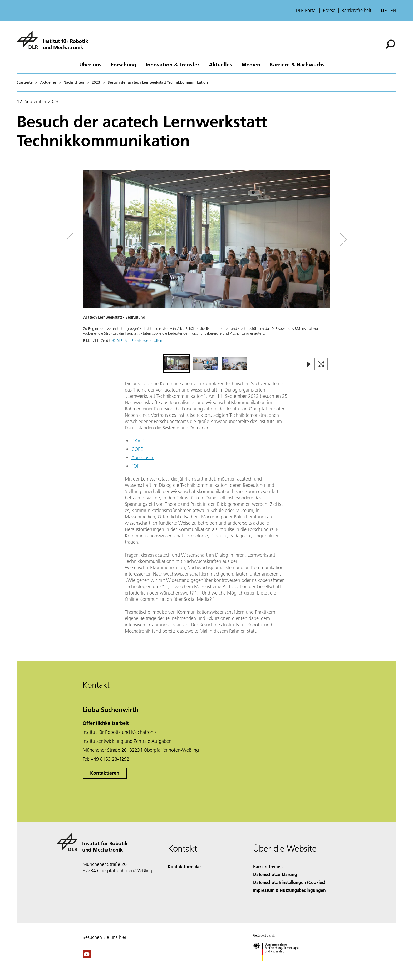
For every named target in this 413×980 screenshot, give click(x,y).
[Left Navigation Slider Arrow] (91, 239)
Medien (251, 64)
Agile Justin (143, 457)
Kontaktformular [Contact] (184, 866)
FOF (135, 466)
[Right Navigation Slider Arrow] (324, 239)
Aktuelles (220, 64)
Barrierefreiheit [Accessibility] (268, 866)
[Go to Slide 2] (205, 363)
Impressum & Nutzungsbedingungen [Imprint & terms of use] (289, 890)
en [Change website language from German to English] (393, 10)
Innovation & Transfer (173, 64)
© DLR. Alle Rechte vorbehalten (137, 341)
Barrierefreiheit (357, 11)
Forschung (124, 64)
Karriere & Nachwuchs (297, 64)
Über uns (90, 64)
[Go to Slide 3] (234, 363)
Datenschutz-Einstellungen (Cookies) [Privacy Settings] (289, 882)
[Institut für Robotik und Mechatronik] (52, 40)
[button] (206, 261)
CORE (137, 449)
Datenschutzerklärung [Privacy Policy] (275, 874)
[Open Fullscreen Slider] (321, 365)
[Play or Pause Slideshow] (309, 365)
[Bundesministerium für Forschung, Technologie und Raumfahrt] (279, 965)
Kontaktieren (105, 773)
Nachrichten (74, 82)
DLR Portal (306, 11)
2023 (96, 82)
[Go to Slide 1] (176, 363)
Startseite (25, 82)
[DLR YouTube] (87, 956)
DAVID (138, 441)
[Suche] (390, 44)
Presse (329, 11)
